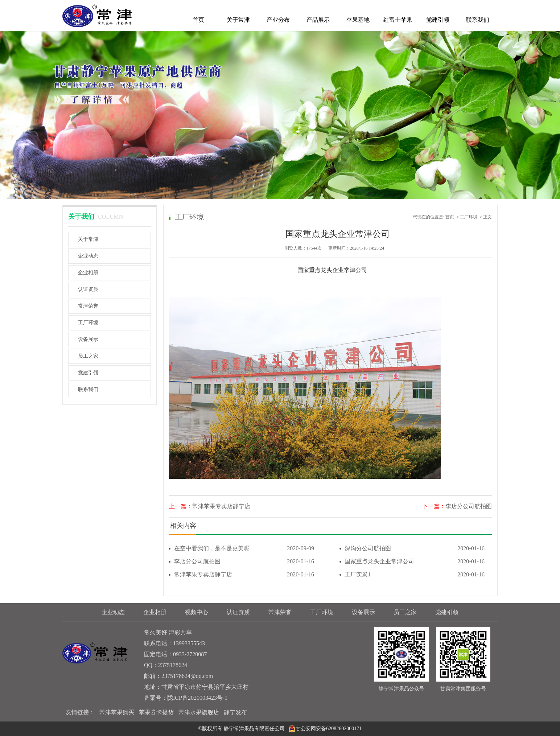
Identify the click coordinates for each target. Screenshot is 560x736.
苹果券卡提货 (156, 712)
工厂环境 (88, 323)
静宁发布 (235, 712)
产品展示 (318, 20)
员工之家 (88, 356)
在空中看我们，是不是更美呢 (242, 548)
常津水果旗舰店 (199, 712)
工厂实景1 (412, 575)
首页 (198, 20)
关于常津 (238, 20)
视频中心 (197, 612)
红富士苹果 (398, 20)
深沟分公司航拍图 (412, 548)
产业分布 (278, 20)
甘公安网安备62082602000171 (329, 729)
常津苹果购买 (117, 712)
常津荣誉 (88, 306)
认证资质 (88, 289)
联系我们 (478, 20)
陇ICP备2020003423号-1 (197, 698)
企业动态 (88, 256)
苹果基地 (358, 20)
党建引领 (438, 20)
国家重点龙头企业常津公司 (412, 562)
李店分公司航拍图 (469, 506)
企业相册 (88, 273)
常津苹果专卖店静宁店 (221, 506)
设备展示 (88, 339)
